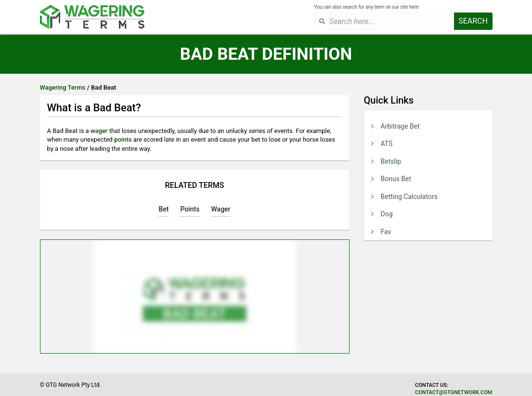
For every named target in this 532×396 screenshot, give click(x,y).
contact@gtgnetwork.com (454, 392)
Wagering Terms (63, 87)
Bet (163, 209)
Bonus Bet (396, 179)
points (123, 139)
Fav (386, 232)
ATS (387, 144)
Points (190, 209)
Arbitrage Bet (400, 126)
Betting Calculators (409, 197)
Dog (387, 214)
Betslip (391, 161)
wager (99, 131)
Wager (221, 209)
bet (256, 139)
